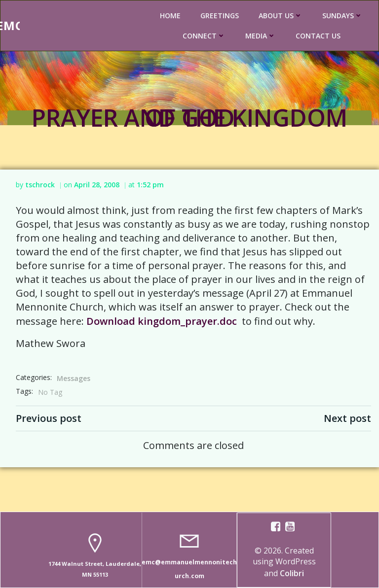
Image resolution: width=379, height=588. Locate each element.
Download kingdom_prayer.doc (162, 321)
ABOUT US (281, 16)
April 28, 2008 (97, 185)
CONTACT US (318, 36)
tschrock (40, 185)
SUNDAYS (342, 16)
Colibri (292, 573)
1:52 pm (150, 185)
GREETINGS (220, 16)
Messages (74, 378)
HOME (170, 16)
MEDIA (261, 36)
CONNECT (204, 36)
